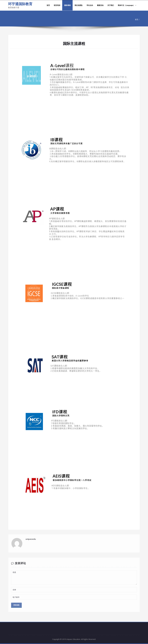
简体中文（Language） (127, 5)
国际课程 (67, 5)
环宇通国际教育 (20, 4)
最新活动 (100, 5)
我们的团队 (79, 5)
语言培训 (57, 5)
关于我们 (111, 5)
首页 (48, 5)
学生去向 (90, 5)
